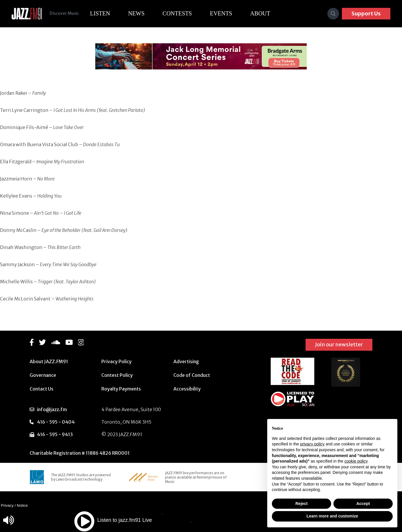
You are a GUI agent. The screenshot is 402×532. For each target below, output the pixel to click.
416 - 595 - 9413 (55, 434)
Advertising (186, 361)
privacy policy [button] (312, 444)
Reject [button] (301, 504)
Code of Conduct (192, 375)
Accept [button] (363, 504)
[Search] (333, 14)
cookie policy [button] (356, 461)
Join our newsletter (339, 344)
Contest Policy (117, 375)
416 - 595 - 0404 (56, 422)
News (138, 13)
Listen (102, 13)
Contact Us (42, 389)
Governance (43, 375)
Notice (22, 505)
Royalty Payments (121, 389)
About (262, 13)
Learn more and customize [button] (332, 516)
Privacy (7, 505)
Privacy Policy (116, 361)
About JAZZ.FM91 (49, 361)
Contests (179, 13)
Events (223, 13)
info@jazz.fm (52, 409)
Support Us (366, 14)
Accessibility (187, 389)
